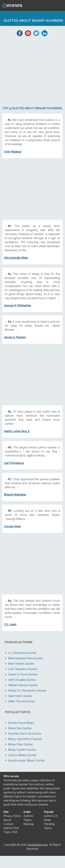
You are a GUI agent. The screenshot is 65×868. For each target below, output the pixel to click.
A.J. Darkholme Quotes (22, 653)
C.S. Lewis (10, 624)
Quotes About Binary (21, 723)
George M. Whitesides (17, 306)
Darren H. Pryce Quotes (23, 674)
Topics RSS (10, 832)
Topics (28, 820)
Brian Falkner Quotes (21, 664)
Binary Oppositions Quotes (25, 739)
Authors (28, 816)
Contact (8, 824)
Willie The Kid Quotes (22, 701)
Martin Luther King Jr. (17, 431)
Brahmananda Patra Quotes (25, 658)
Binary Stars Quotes (21, 744)
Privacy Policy (12, 816)
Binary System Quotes (22, 750)
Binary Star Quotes (20, 728)
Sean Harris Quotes (20, 696)
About (7, 820)
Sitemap (29, 824)
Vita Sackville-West (16, 258)
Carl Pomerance (14, 463)
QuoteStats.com (38, 845)
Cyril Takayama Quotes (23, 669)
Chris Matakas (13, 152)
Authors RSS (11, 828)
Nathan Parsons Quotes (23, 685)
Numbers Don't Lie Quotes (25, 734)
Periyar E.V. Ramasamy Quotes (27, 691)
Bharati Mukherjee (15, 495)
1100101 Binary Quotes (22, 755)
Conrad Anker (12, 526)
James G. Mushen (15, 337)
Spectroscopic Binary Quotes (26, 760)
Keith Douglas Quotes (22, 680)
